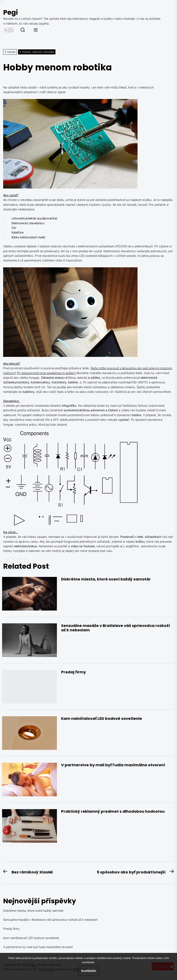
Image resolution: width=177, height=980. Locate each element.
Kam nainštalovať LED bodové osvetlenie (102, 718)
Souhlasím (88, 971)
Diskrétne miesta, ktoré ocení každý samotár (106, 579)
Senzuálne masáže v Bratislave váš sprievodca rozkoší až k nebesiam (115, 628)
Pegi (10, 12)
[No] (172, 967)
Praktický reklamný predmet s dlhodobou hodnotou (113, 811)
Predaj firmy (73, 672)
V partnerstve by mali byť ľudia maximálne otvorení (113, 765)
